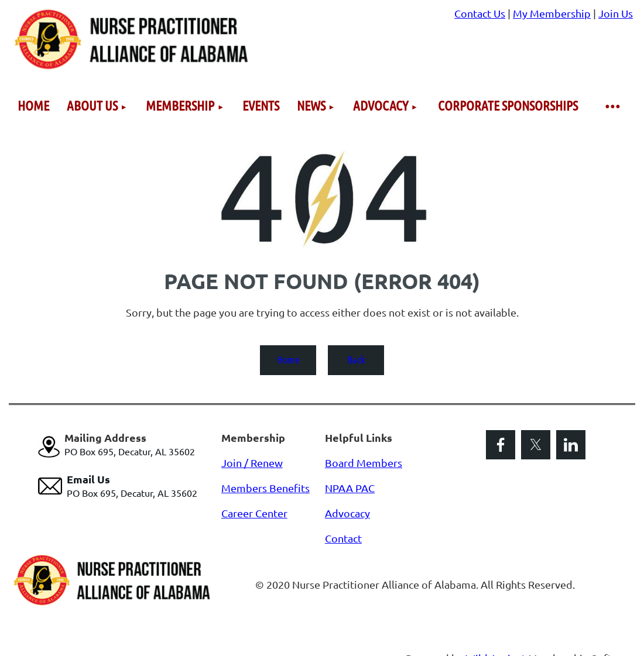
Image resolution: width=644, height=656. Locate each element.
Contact (343, 538)
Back (356, 359)
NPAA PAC (350, 488)
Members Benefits (266, 488)
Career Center (254, 513)
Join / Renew (252, 463)
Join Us (616, 13)
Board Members (364, 463)
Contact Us (480, 13)
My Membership (552, 13)
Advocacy (347, 513)
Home (288, 359)
